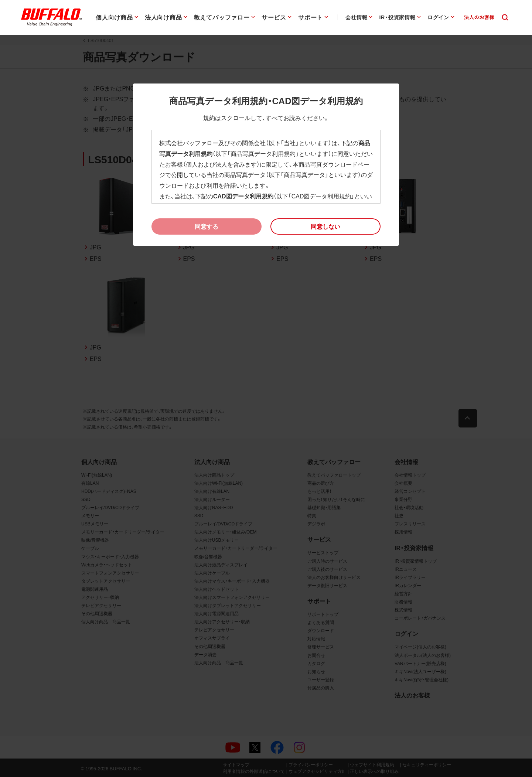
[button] (325, 226)
